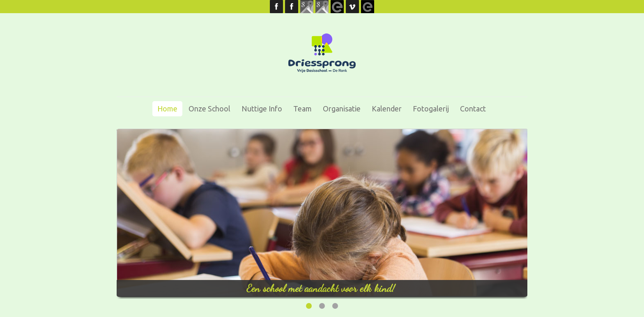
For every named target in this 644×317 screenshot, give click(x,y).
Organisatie (342, 109)
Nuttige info (262, 109)
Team (302, 109)
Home (167, 109)
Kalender (387, 109)
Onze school (209, 109)
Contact (473, 109)
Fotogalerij (431, 109)
